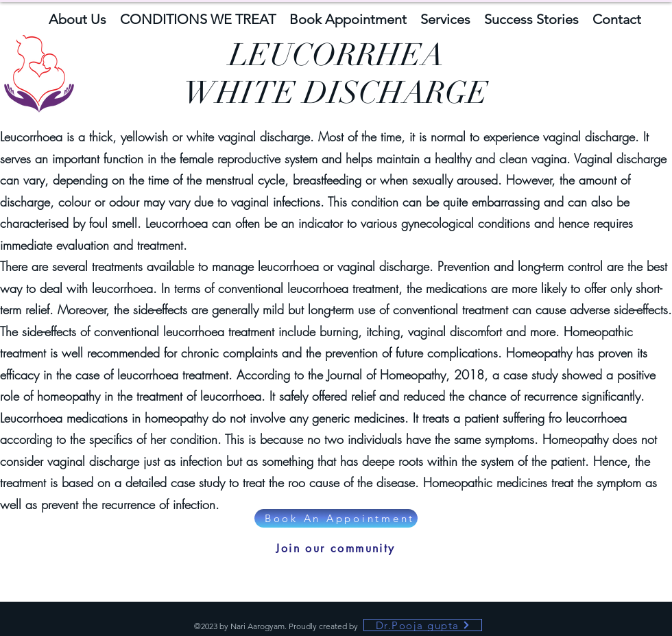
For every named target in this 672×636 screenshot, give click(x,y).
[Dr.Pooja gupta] (423, 625)
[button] (77, 18)
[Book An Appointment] (336, 518)
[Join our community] (336, 548)
